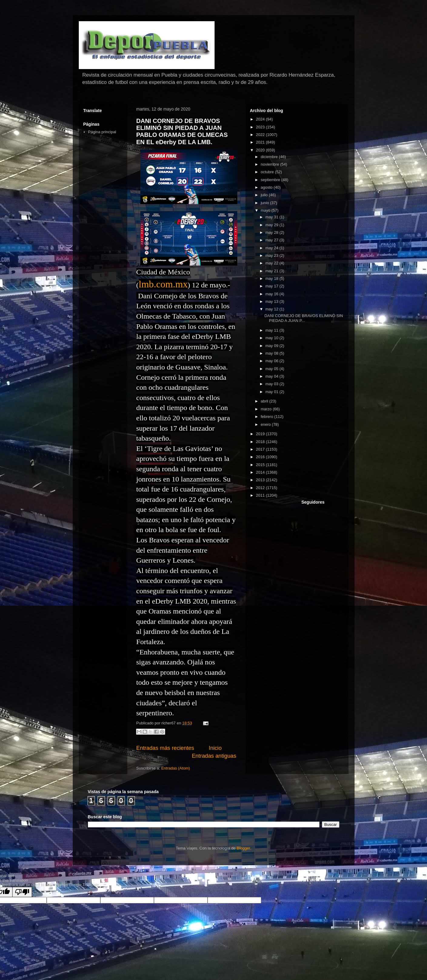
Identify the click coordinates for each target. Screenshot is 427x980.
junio (265, 203)
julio (265, 195)
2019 (261, 434)
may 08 (272, 353)
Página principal (102, 132)
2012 (261, 488)
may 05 (272, 369)
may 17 (272, 286)
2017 (261, 449)
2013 (261, 480)
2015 (261, 465)
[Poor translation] (22, 892)
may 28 (272, 232)
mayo (266, 210)
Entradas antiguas (214, 756)
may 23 (272, 255)
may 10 (272, 338)
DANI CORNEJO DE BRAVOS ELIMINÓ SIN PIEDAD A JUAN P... (304, 318)
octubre (268, 172)
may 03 (272, 384)
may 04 (272, 376)
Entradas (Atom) (176, 768)
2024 (261, 119)
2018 (261, 442)
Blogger (243, 848)
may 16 (272, 294)
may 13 (272, 301)
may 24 (272, 248)
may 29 (272, 225)
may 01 (272, 392)
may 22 (272, 263)
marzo (267, 409)
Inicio (215, 748)
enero (266, 424)
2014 (261, 472)
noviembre (270, 164)
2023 (261, 127)
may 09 (272, 346)
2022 (261, 135)
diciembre (270, 157)
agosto (267, 187)
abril (265, 401)
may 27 (272, 240)
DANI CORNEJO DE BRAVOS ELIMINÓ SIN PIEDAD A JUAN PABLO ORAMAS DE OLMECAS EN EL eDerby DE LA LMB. (182, 131)
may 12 (272, 309)
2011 (261, 495)
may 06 (272, 361)
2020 (261, 150)
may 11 (272, 330)
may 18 (272, 278)
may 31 (272, 217)
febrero (267, 417)
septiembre (271, 180)
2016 (261, 457)
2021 (261, 142)
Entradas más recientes (165, 748)
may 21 (272, 271)
